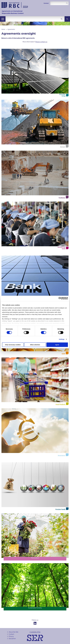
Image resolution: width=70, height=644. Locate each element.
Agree (57, 345)
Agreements (11, 29)
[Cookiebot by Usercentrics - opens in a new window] (60, 298)
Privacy (11, 636)
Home (3, 29)
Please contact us (41, 42)
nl (67, 19)
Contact (46, 3)
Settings (62, 339)
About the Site (13, 632)
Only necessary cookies (13, 345)
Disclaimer (12, 639)
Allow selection (35, 345)
